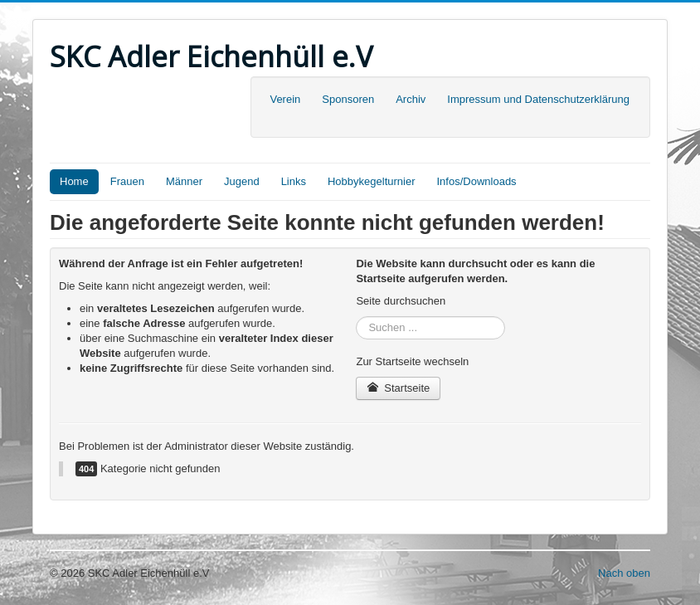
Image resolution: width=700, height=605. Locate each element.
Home (74, 181)
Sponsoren (348, 99)
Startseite (398, 388)
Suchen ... (356, 317)
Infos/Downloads (477, 181)
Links (294, 181)
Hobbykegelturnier (372, 181)
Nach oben (624, 573)
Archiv (411, 99)
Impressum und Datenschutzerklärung (538, 99)
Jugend (242, 181)
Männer (184, 181)
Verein (285, 99)
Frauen (127, 181)
